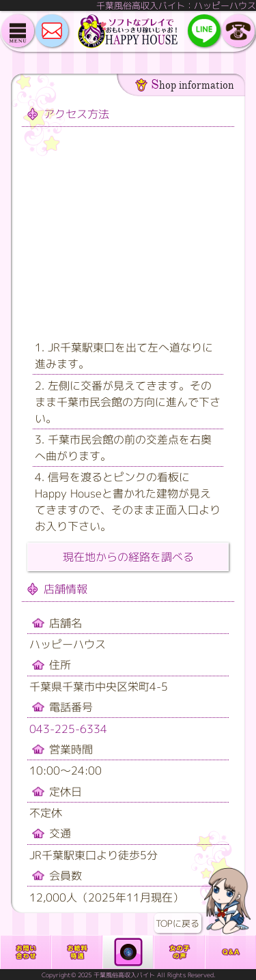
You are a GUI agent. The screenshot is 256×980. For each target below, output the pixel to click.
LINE (204, 31)
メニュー (18, 31)
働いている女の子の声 (179, 952)
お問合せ (26, 952)
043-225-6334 (68, 729)
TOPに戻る (227, 901)
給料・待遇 (77, 952)
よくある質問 (230, 952)
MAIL (52, 31)
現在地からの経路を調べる (128, 557)
